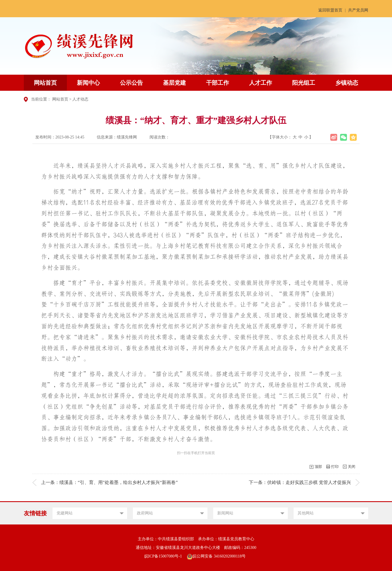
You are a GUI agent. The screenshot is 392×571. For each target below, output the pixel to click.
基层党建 (174, 83)
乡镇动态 (347, 83)
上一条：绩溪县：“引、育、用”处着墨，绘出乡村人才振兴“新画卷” (109, 482)
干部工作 (218, 83)
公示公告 (131, 83)
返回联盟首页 (330, 10)
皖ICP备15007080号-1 (163, 556)
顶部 (318, 467)
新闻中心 (88, 83)
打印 (335, 467)
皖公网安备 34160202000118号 (216, 556)
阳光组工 (304, 83)
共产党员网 (358, 10)
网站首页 (45, 83)
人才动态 (80, 99)
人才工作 (261, 83)
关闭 (352, 467)
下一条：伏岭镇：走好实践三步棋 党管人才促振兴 (300, 482)
